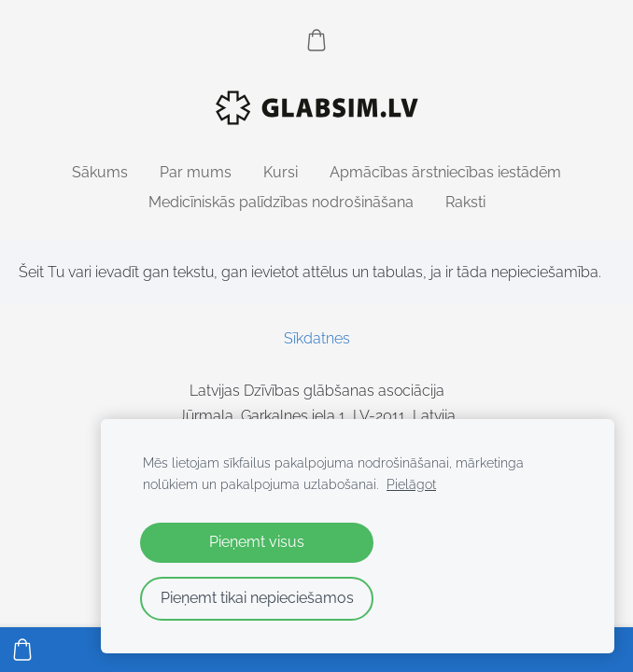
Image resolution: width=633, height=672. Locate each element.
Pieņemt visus (257, 542)
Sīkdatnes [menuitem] (317, 338)
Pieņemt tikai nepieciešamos (257, 598)
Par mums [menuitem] (196, 172)
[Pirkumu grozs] (316, 40)
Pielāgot (411, 484)
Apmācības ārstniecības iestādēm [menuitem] (445, 172)
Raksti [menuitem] (465, 202)
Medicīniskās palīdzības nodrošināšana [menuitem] (281, 202)
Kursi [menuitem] (281, 172)
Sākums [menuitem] (100, 172)
